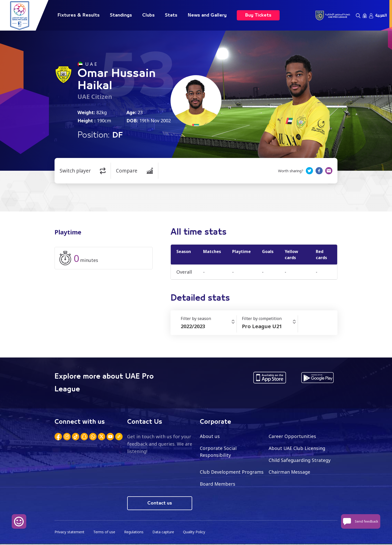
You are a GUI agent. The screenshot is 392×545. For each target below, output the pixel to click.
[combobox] (209, 326)
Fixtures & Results (79, 15)
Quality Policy (196, 532)
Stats (171, 15)
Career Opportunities (292, 436)
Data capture (165, 532)
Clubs (148, 15)
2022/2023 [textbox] (193, 326)
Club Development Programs (232, 472)
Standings (121, 15)
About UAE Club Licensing (297, 448)
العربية (381, 15)
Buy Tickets (258, 15)
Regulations (135, 532)
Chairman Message (290, 472)
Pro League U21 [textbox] (262, 326)
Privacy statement (70, 532)
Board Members (218, 484)
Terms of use (105, 532)
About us (210, 436)
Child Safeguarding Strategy (300, 460)
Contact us (160, 503)
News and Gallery (207, 15)
